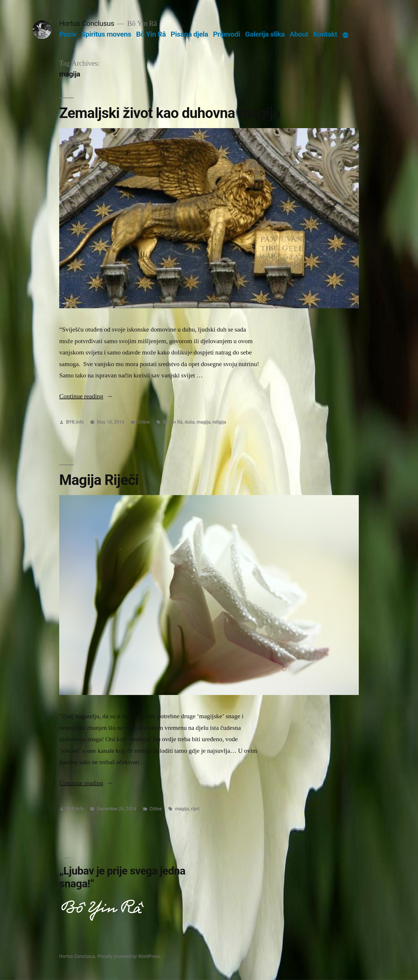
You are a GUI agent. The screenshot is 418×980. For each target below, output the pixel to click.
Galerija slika (265, 34)
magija (203, 422)
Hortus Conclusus (87, 23)
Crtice (144, 422)
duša (190, 422)
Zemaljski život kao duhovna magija (170, 113)
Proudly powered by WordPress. (129, 956)
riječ (195, 809)
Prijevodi (227, 34)
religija (219, 422)
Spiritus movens (106, 34)
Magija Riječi (99, 480)
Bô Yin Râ (151, 34)
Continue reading (86, 396)
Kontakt (325, 34)
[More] (345, 35)
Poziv (68, 34)
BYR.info (75, 422)
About (299, 34)
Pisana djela (189, 34)
